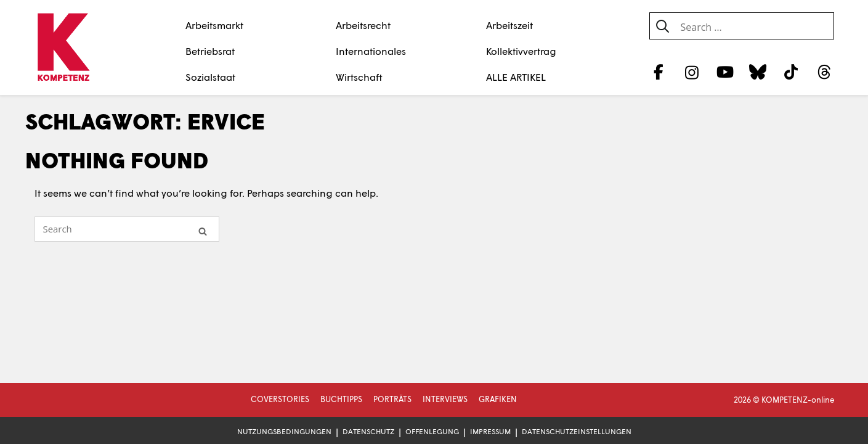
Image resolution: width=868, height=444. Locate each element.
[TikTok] (791, 72)
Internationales (371, 51)
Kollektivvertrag (521, 51)
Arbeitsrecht (363, 25)
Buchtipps (341, 399)
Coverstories (280, 399)
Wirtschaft (359, 77)
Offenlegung (432, 431)
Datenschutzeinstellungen (577, 431)
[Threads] (824, 72)
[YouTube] (725, 72)
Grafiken (498, 399)
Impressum (490, 431)
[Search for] (127, 229)
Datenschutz (368, 431)
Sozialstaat (210, 77)
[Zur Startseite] (64, 48)
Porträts (392, 399)
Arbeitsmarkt (214, 25)
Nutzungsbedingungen (284, 431)
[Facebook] (659, 72)
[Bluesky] (758, 72)
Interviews (445, 399)
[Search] (203, 231)
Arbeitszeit (509, 25)
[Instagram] (692, 72)
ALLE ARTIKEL (516, 77)
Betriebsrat (210, 51)
